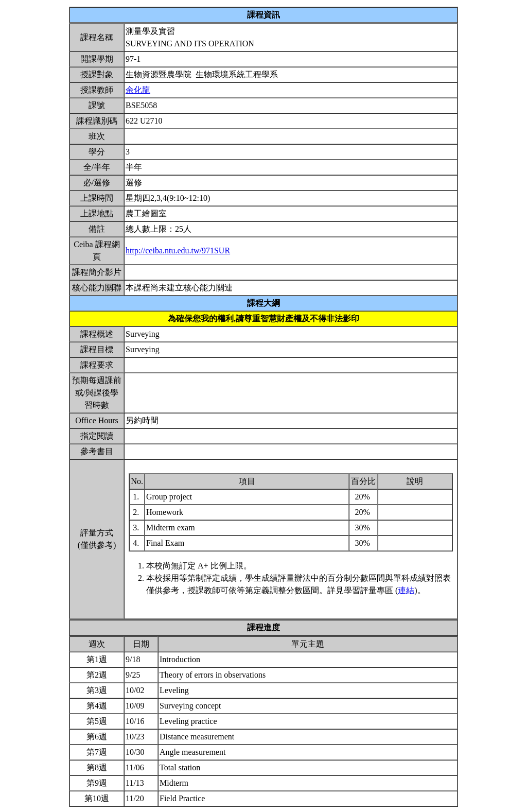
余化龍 (138, 90)
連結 (406, 590)
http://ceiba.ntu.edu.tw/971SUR (178, 250)
